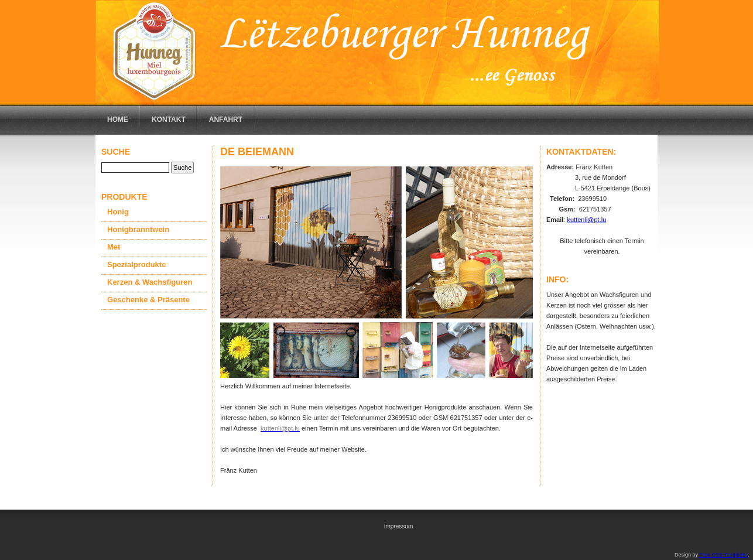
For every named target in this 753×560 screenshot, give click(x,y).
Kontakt (169, 119)
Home (118, 119)
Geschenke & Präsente (148, 300)
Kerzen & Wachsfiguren (150, 282)
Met (114, 247)
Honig (118, 212)
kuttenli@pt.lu (586, 220)
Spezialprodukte (136, 264)
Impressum (398, 526)
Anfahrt (226, 119)
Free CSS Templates (724, 555)
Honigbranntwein (138, 229)
